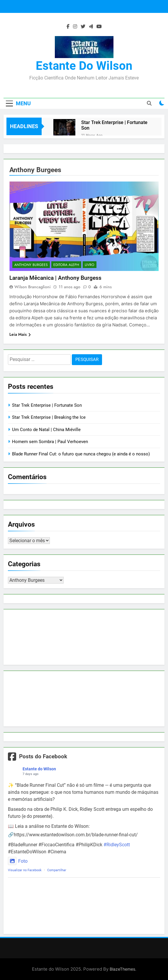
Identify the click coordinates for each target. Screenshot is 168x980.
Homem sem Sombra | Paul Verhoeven (50, 442)
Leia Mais (20, 334)
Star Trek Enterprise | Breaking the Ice (49, 417)
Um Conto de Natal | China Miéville (46, 430)
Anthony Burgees (31, 265)
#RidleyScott (117, 845)
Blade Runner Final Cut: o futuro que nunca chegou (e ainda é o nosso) (81, 454)
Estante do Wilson (84, 66)
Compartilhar (57, 870)
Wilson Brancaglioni (33, 287)
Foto (18, 861)
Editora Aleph (66, 265)
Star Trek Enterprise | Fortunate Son (114, 125)
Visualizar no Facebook (25, 870)
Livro (90, 265)
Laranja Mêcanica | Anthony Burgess (55, 278)
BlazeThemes (122, 969)
